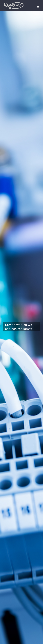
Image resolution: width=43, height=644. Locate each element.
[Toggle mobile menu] (38, 7)
